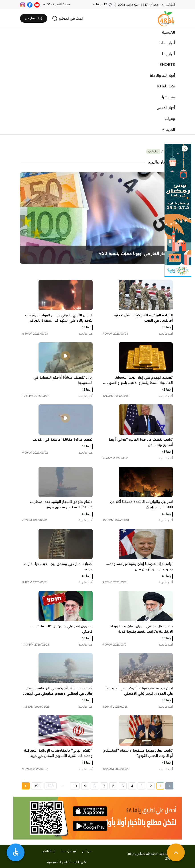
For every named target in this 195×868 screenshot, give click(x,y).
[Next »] (25, 786)
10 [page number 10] (75, 786)
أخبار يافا (169, 54)
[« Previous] (169, 786)
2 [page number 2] (151, 786)
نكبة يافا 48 (166, 86)
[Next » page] (26, 786)
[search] (68, 18)
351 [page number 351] (37, 786)
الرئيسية (169, 32)
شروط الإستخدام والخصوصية (67, 862)
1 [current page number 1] (159, 787)
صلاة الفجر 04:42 (58, 4)
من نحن (86, 851)
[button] (185, 148)
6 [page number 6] (113, 786)
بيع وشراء (168, 97)
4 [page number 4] (132, 786)
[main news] (97, 218)
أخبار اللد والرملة (162, 76)
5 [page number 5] (123, 786)
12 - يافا (104, 4)
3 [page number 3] (141, 786)
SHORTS (167, 65)
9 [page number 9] (85, 786)
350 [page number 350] (50, 786)
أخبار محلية (167, 43)
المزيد (170, 130)
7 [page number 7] (104, 786)
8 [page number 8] (94, 786)
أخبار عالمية (153, 152)
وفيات (170, 119)
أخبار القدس (166, 108)
